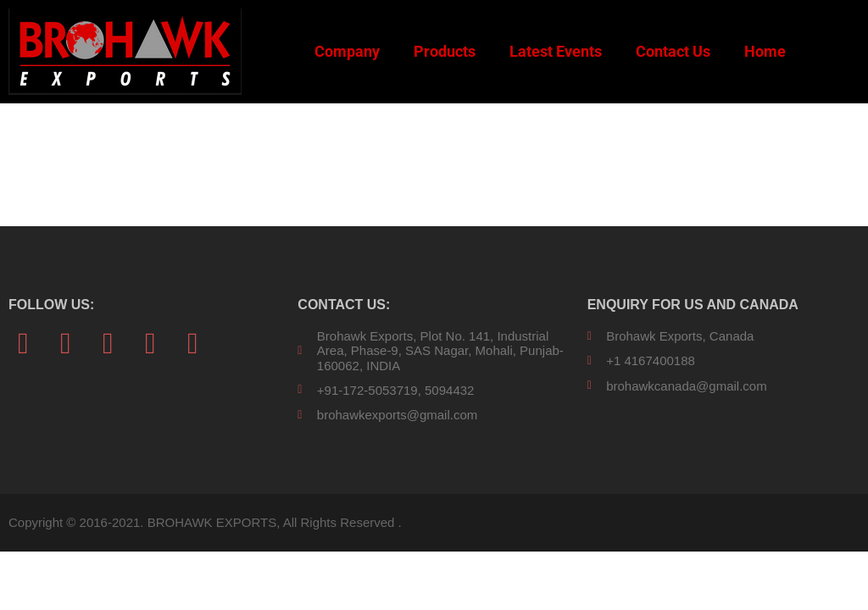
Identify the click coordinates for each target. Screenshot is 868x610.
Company (347, 51)
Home (765, 51)
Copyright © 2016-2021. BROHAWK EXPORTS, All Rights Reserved (201, 522)
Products (445, 51)
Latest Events (556, 51)
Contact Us (673, 51)
